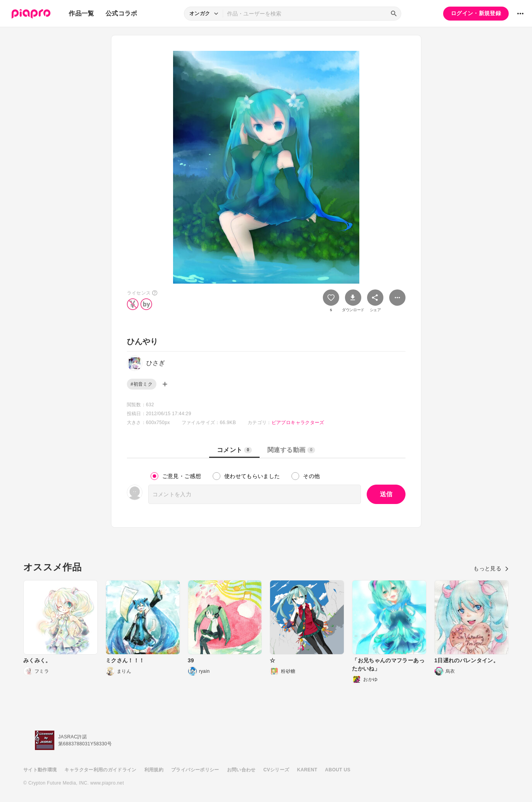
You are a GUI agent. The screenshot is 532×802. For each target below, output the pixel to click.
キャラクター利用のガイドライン (100, 770)
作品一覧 (81, 13)
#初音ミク (142, 384)
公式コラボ (121, 13)
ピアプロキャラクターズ (298, 423)
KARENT (307, 770)
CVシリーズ (276, 770)
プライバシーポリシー (195, 770)
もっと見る (491, 568)
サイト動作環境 (40, 770)
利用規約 (154, 770)
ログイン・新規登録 (476, 13)
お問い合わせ (241, 770)
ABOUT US (338, 770)
